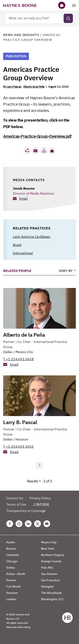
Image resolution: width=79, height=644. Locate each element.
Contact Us (15, 498)
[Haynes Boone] (20, 5)
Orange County (51, 561)
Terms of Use (16, 504)
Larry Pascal (14, 87)
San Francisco (50, 580)
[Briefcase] (62, 5)
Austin (11, 542)
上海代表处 (41, 504)
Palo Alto (47, 568)
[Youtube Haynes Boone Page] (47, 524)
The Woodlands (52, 593)
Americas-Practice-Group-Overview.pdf (37, 136)
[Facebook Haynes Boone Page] (10, 524)
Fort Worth (13, 586)
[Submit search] (68, 18)
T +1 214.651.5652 (18, 446)
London (11, 599)
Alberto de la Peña (34, 87)
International (23, 253)
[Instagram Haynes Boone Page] (19, 524)
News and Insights (21, 35)
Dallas (8, 352)
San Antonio (49, 574)
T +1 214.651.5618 (18, 359)
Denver (11, 580)
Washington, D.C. (53, 599)
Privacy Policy (40, 498)
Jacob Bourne (24, 188)
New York (48, 549)
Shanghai (47, 586)
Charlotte (13, 555)
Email (23, 198)
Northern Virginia (53, 555)
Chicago (12, 561)
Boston (11, 549)
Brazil (17, 245)
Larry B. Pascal (20, 422)
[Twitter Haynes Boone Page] (37, 524)
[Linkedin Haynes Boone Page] (28, 524)
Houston (22, 439)
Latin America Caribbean (32, 237)
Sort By (66, 271)
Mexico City (24, 352)
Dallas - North (16, 574)
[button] (52, 151)
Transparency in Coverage (26, 511)
